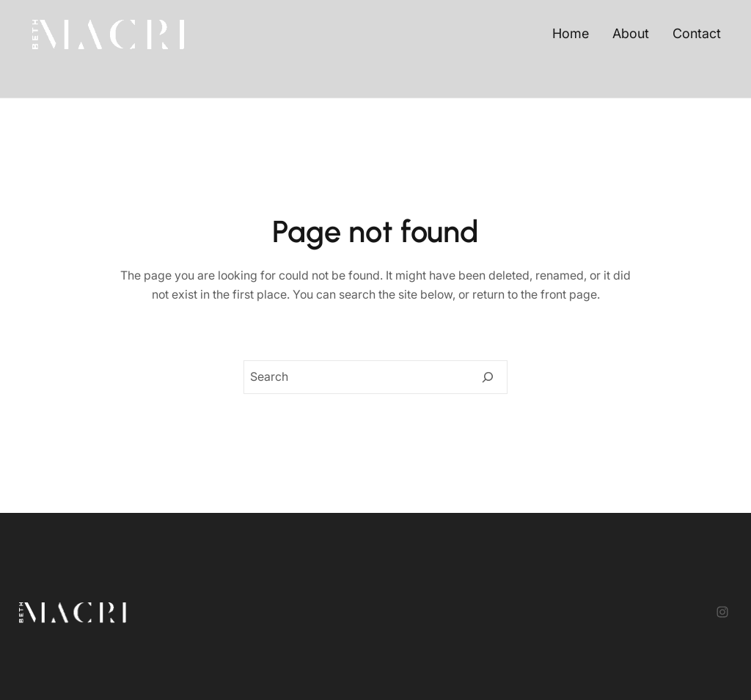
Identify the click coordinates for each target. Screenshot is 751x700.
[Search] (488, 377)
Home (571, 33)
